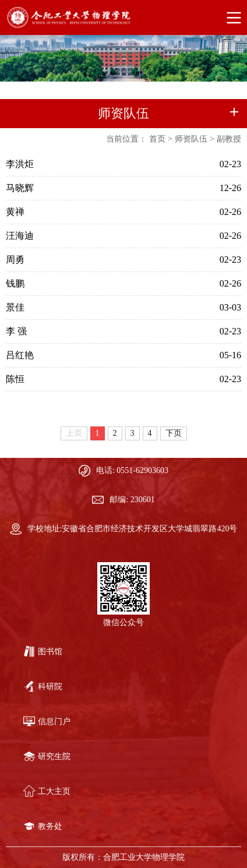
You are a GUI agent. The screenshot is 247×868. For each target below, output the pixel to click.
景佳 (15, 307)
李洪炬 (20, 164)
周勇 (15, 260)
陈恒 (15, 379)
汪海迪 (20, 236)
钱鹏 (15, 283)
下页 (174, 433)
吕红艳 (20, 355)
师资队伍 (191, 139)
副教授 (229, 139)
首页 (157, 139)
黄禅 (15, 212)
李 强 (16, 331)
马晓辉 (20, 188)
